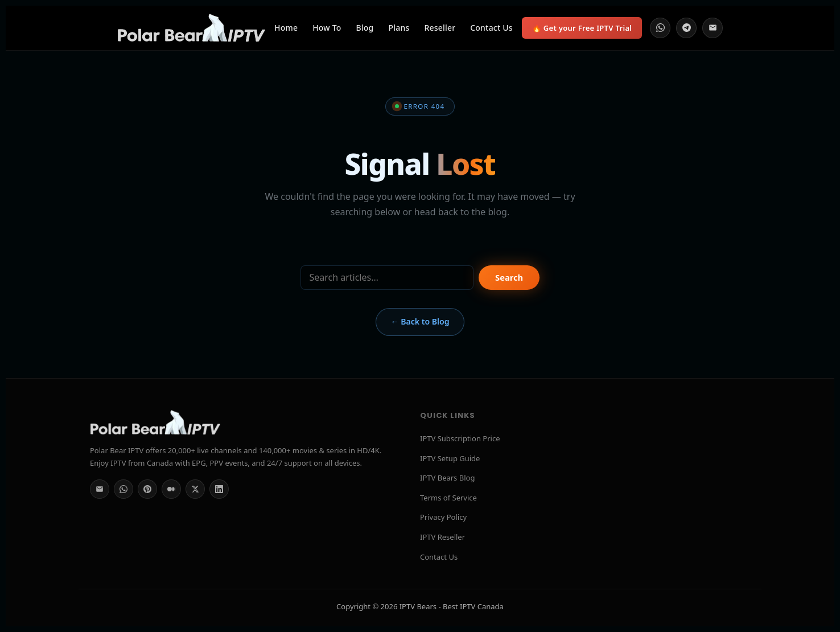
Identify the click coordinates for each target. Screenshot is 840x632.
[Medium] (171, 489)
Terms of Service (448, 498)
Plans (399, 28)
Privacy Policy (443, 517)
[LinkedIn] (219, 489)
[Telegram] (686, 28)
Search (509, 277)
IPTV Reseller (442, 537)
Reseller (440, 28)
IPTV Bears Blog (447, 478)
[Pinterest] (147, 489)
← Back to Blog (420, 321)
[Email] (713, 28)
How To (327, 28)
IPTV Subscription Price (460, 438)
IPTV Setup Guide (450, 458)
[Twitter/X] (195, 489)
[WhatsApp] (660, 28)
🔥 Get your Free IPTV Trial (582, 28)
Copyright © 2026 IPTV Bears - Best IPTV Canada (420, 606)
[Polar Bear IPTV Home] (191, 28)
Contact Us (491, 28)
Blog (365, 28)
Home (286, 28)
